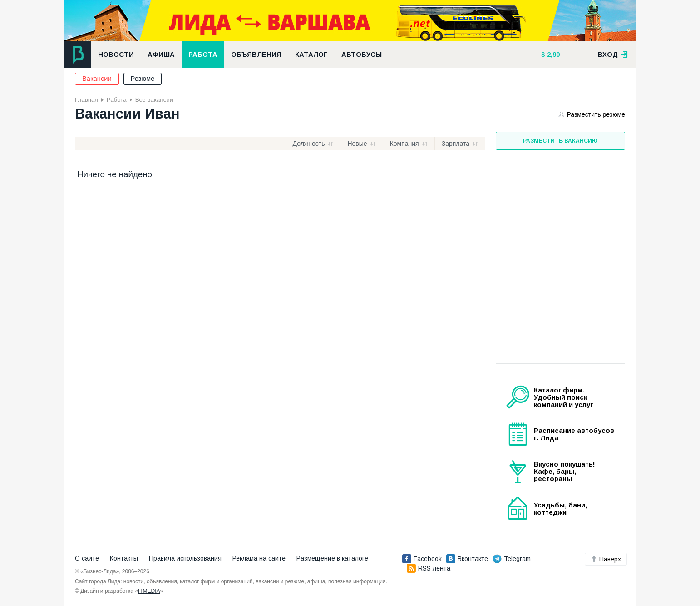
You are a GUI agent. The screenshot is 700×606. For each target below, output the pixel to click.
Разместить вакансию (560, 141)
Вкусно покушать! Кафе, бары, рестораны (564, 472)
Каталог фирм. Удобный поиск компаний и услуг (563, 397)
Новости (116, 55)
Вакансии (97, 79)
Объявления (256, 55)
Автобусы (362, 55)
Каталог (311, 55)
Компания (404, 144)
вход (613, 55)
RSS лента (429, 568)
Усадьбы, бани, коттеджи (560, 509)
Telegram (512, 559)
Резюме (143, 79)
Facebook (422, 559)
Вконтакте (467, 559)
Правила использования (185, 558)
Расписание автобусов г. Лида (574, 434)
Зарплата (456, 144)
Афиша (161, 55)
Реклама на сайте (259, 558)
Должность (309, 144)
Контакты (124, 558)
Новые (357, 144)
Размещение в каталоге (332, 558)
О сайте (87, 558)
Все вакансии (154, 100)
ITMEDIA (149, 591)
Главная (86, 100)
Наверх (606, 559)
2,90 (552, 55)
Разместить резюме (592, 114)
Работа (203, 55)
